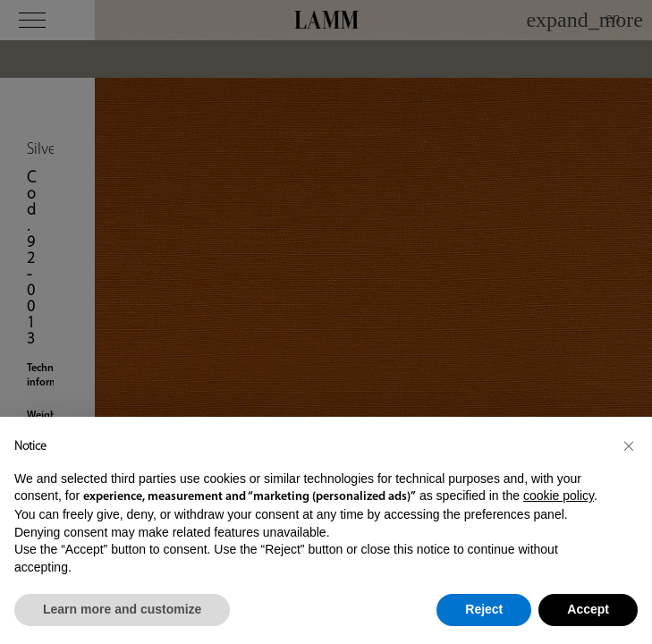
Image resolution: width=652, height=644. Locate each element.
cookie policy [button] (559, 496)
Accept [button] (588, 609)
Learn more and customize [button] (122, 609)
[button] (629, 445)
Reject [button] (484, 609)
